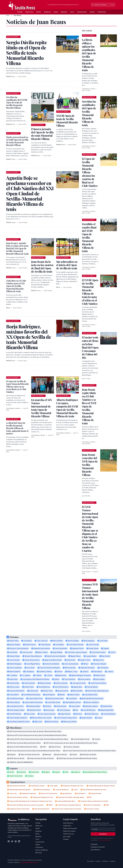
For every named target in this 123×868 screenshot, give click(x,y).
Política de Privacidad (70, 828)
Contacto (66, 839)
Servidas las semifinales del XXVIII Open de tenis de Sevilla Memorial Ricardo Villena (17, 102)
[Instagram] (16, 841)
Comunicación (82, 12)
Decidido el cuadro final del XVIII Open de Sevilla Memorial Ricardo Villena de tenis (89, 237)
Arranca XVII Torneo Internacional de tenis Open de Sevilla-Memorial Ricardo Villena (90, 596)
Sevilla (39, 12)
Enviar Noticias (95, 850)
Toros (72, 12)
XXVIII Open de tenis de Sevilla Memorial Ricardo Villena (67, 121)
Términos (105, 861)
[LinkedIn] (19, 841)
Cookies (98, 861)
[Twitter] (12, 841)
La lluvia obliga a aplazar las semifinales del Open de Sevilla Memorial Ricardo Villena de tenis (89, 55)
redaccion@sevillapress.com (29, 862)
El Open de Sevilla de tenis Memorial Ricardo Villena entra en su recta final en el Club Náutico (17, 387)
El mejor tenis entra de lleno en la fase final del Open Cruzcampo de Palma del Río (90, 347)
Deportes (64, 12)
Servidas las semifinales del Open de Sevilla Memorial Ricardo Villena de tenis (89, 113)
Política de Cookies (69, 831)
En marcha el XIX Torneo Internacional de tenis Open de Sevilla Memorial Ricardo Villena (41, 408)
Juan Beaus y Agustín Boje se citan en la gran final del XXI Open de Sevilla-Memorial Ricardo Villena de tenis (17, 248)
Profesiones (102, 12)
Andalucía (47, 12)
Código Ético (67, 826)
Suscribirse (103, 834)
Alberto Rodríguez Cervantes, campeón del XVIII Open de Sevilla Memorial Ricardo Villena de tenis (67, 408)
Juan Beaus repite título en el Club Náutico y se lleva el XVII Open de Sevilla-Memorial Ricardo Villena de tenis (89, 406)
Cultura (92, 12)
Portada (20, 12)
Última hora (29, 12)
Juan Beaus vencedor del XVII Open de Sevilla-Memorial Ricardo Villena (90, 465)
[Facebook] (9, 841)
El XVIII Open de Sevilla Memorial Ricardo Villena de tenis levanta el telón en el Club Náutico (90, 292)
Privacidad (90, 861)
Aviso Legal (67, 836)
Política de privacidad (104, 840)
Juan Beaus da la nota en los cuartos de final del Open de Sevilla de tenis (42, 267)
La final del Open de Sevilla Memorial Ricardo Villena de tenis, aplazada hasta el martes (17, 428)
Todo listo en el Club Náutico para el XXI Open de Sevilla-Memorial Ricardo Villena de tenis (16, 286)
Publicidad (94, 844)
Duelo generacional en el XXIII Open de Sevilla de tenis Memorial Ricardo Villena (17, 141)
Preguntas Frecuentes (98, 847)
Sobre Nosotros (68, 823)
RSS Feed (38, 853)
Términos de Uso (68, 834)
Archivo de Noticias (42, 850)
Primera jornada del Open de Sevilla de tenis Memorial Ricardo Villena (42, 134)
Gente (56, 12)
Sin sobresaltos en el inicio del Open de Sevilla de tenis (67, 265)
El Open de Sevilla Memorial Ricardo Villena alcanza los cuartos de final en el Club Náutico (90, 172)
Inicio (8, 15)
